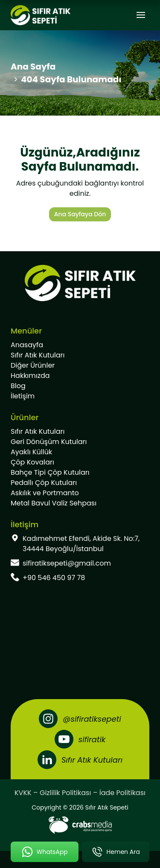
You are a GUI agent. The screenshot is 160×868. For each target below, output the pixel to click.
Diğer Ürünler (33, 365)
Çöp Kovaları (32, 462)
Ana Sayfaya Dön (80, 214)
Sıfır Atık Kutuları (38, 355)
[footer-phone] (80, 578)
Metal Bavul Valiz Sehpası (54, 503)
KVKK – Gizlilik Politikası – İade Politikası (80, 793)
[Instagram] (80, 719)
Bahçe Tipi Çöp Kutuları (50, 472)
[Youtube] (80, 739)
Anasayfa (27, 345)
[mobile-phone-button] (116, 852)
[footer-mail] (80, 563)
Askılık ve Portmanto (45, 493)
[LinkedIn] (80, 760)
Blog (18, 386)
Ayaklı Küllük (31, 452)
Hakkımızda (30, 376)
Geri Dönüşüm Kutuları (49, 442)
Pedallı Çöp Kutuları (44, 483)
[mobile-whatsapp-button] (45, 852)
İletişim (23, 396)
